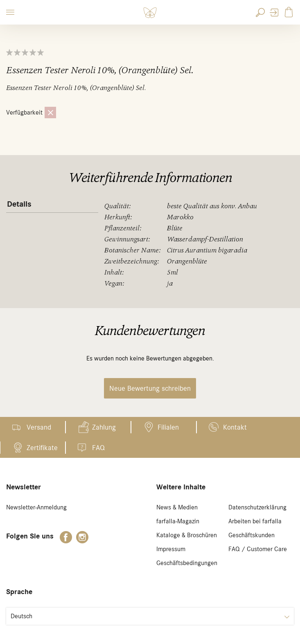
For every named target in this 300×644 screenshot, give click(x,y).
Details (19, 204)
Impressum (171, 549)
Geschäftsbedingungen (187, 563)
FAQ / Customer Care (258, 549)
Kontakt (235, 427)
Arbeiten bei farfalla (255, 521)
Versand (39, 427)
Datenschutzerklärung (257, 507)
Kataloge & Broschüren (187, 535)
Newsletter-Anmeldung (36, 507)
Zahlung (104, 427)
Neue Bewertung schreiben (150, 388)
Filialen (168, 427)
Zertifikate (42, 448)
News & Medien (177, 507)
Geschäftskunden (252, 535)
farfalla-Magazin (178, 521)
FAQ (98, 448)
